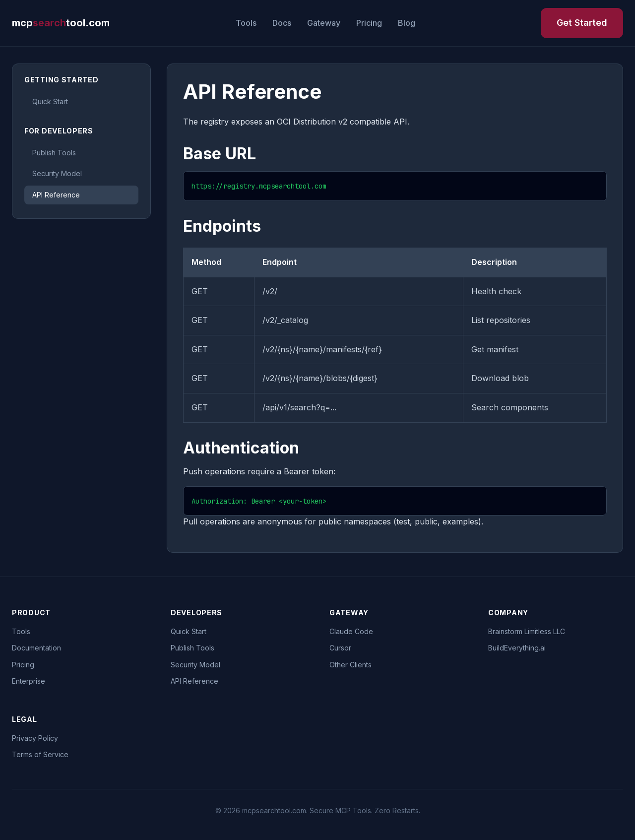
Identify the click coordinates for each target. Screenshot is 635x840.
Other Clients (350, 665)
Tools (246, 23)
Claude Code (351, 631)
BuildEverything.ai (517, 648)
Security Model (57, 173)
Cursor (340, 648)
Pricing (369, 23)
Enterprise (29, 681)
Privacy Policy (35, 738)
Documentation (36, 648)
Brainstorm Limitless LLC (527, 631)
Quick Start (50, 101)
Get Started (582, 23)
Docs (282, 23)
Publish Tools (54, 153)
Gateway (324, 23)
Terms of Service (40, 754)
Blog (407, 23)
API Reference (56, 195)
